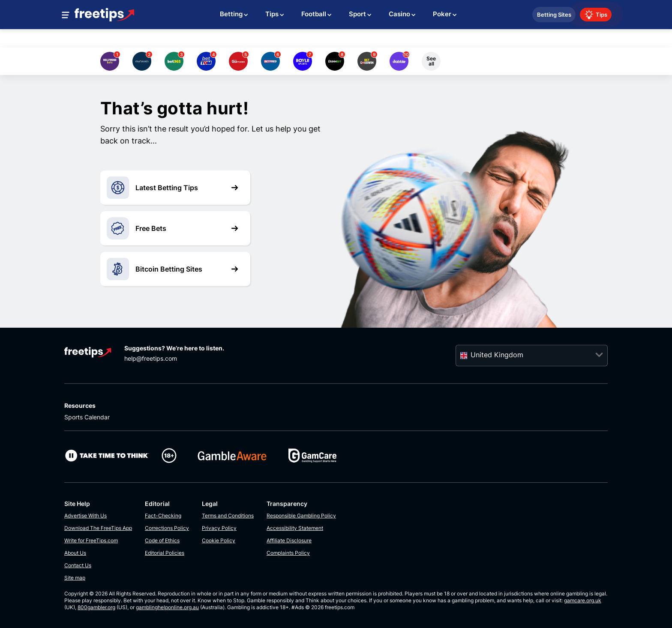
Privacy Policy (219, 528)
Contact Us (78, 565)
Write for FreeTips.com (91, 540)
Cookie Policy (219, 540)
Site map (75, 578)
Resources (80, 405)
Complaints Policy (288, 553)
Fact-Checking (163, 516)
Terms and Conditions (228, 516)
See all (431, 61)
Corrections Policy (167, 528)
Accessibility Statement (295, 528)
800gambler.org (96, 607)
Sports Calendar (87, 417)
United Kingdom (497, 355)
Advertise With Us (85, 516)
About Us (75, 553)
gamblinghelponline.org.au (167, 607)
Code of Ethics (162, 540)
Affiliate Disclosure (289, 540)
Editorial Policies (165, 553)
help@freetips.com (151, 358)
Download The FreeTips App (98, 528)
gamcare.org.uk (583, 600)
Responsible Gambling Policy (301, 516)
